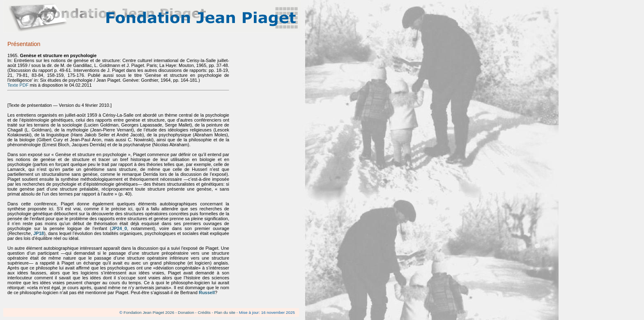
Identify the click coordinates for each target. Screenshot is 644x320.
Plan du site (225, 312)
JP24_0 (119, 228)
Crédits (204, 312)
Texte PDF (18, 85)
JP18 (39, 233)
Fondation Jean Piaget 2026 (149, 312)
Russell (207, 292)
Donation (186, 312)
